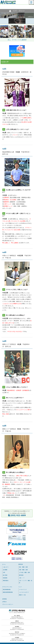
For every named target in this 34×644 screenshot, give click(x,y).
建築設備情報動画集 (8, 592)
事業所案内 (6, 581)
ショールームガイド (24, 592)
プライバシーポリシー (8, 604)
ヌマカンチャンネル (7, 587)
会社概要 (5, 570)
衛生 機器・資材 (23, 567)
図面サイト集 (22, 595)
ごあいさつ (6, 567)
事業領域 (21, 564)
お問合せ (4, 602)
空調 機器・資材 (23, 570)
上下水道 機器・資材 (24, 572)
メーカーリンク (23, 590)
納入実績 (5, 575)
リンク (20, 587)
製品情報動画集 (7, 590)
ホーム (4, 564)
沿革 (4, 572)
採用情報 (4, 599)
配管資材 (21, 575)
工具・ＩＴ (22, 578)
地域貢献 (5, 578)
